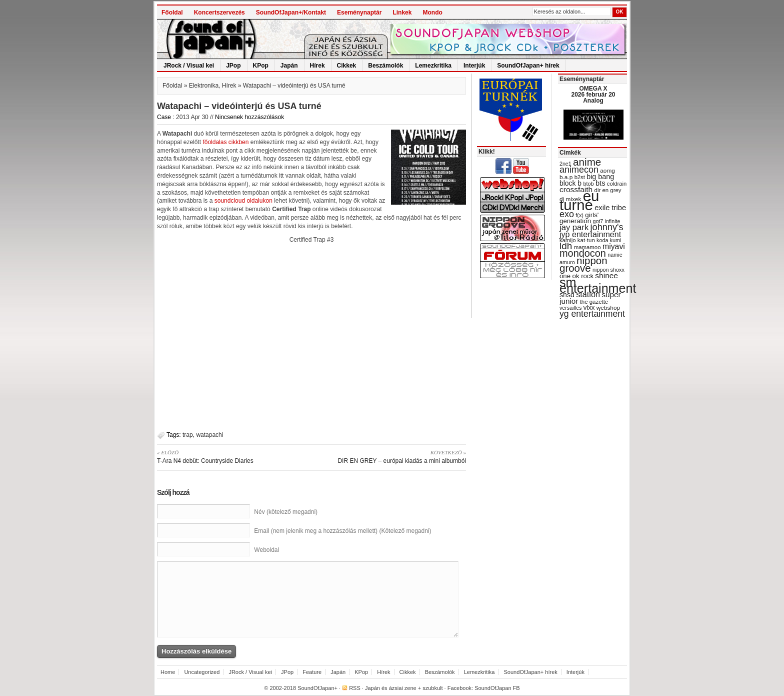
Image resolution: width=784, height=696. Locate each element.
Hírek (317, 66)
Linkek (402, 13)
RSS (355, 688)
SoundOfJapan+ (317, 688)
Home (168, 672)
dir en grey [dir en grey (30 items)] (608, 190)
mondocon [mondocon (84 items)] (583, 253)
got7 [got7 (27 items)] (598, 221)
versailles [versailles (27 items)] (570, 308)
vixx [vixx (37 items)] (589, 307)
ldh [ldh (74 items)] (566, 246)
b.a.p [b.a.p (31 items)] (566, 177)
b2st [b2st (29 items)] (580, 177)
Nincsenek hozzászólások (249, 117)
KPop (261, 66)
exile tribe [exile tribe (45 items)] (610, 208)
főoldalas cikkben (225, 142)
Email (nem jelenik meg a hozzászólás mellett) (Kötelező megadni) (342, 531)
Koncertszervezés (219, 13)
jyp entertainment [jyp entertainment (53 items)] (590, 234)
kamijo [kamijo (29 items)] (567, 240)
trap (188, 435)
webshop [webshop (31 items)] (608, 308)
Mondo (432, 13)
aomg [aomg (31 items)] (607, 171)
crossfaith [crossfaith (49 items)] (576, 189)
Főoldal (172, 13)
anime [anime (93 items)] (587, 162)
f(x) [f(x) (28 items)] (579, 215)
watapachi (209, 435)
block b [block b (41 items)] (570, 183)
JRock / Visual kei (189, 66)
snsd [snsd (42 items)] (567, 295)
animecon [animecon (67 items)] (579, 170)
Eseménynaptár (359, 13)
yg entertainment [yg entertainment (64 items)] (592, 314)
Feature (312, 672)
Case (164, 117)
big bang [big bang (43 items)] (600, 177)
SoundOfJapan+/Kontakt (291, 13)
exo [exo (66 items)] (567, 214)
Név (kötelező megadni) (286, 512)
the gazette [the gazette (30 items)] (594, 302)
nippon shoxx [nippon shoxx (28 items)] (608, 270)
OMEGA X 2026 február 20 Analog (593, 95)
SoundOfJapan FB (497, 688)
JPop (233, 66)
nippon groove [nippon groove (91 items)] (583, 264)
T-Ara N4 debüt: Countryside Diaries (231, 456)
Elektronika (204, 86)
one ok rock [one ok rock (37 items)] (576, 276)
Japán (289, 66)
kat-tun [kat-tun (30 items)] (586, 240)
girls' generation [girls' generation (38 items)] (579, 218)
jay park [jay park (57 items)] (574, 227)
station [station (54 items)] (588, 294)
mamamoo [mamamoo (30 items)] (587, 247)
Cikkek (347, 66)
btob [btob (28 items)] (588, 184)
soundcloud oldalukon (243, 201)
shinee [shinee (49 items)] (606, 275)
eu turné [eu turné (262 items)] (579, 200)
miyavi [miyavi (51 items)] (614, 246)
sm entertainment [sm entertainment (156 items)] (598, 285)
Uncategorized (202, 672)
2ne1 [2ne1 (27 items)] (565, 164)
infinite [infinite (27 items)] (613, 221)
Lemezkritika (433, 66)
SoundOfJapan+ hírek (528, 66)
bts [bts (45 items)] (600, 183)
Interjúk (474, 66)
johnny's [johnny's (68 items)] (607, 227)
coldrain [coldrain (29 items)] (617, 184)
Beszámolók (385, 66)
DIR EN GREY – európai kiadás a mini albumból (392, 456)
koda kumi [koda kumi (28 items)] (609, 240)
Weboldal (266, 550)
